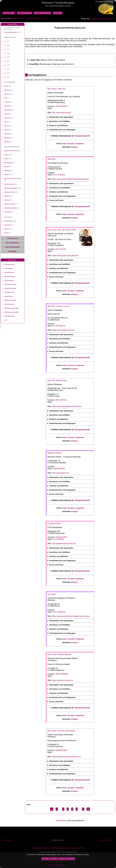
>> (88, 809)
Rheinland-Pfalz (9, 192)
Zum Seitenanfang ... (106, 840)
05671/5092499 (62, 674)
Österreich (8, 225)
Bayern (7, 155)
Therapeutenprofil (82, 136)
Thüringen (7, 212)
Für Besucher (9, 13)
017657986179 (59, 326)
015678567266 (59, 469)
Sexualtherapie (9, 272)
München (7, 94)
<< (52, 809)
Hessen (7, 175)
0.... (5, 41)
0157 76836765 (59, 612)
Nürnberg (7, 138)
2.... (5, 49)
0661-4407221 (61, 400)
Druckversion (61, 821)
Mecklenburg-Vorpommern (13, 178)
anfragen (74, 147)
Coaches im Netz (78, 848)
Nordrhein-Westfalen (11, 188)
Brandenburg (8, 163)
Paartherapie (8, 268)
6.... (5, 65)
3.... (5, 53)
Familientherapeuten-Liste (102, 19)
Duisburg (7, 142)
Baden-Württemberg (11, 151)
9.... (5, 77)
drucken (71, 144)
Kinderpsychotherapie (11, 312)
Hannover (7, 134)
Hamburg (7, 90)
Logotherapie (8, 296)
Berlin (6, 86)
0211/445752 (61, 249)
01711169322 (58, 539)
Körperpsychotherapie (11, 308)
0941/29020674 (62, 106)
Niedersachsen (9, 184)
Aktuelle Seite (40, 19)
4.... (5, 57)
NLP (6, 320)
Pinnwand (58, 13)
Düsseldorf (8, 110)
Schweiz (7, 229)
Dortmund (7, 118)
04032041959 (61, 537)
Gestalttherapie (9, 292)
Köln (6, 98)
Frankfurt (7, 102)
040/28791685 (61, 750)
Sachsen (7, 200)
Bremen (7, 126)
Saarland (7, 196)
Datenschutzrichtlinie (58, 865)
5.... (5, 61)
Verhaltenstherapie (10, 284)
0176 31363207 (59, 175)
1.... (5, 45)
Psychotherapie (9, 265)
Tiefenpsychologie (10, 300)
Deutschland (8, 221)
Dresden (7, 130)
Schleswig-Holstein (10, 208)
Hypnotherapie (9, 280)
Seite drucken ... (8, 840)
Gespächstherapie (10, 288)
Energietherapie (9, 316)
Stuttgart (7, 106)
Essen (6, 122)
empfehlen (80, 144)
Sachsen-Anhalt (9, 204)
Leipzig (7, 114)
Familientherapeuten (11, 32)
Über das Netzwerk (42, 13)
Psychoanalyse (9, 304)
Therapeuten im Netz (40, 848)
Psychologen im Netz (60, 848)
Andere (7, 233)
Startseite (16, 19)
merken (64, 144)
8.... (5, 73)
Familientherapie (10, 276)
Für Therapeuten (24, 13)
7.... (5, 69)
